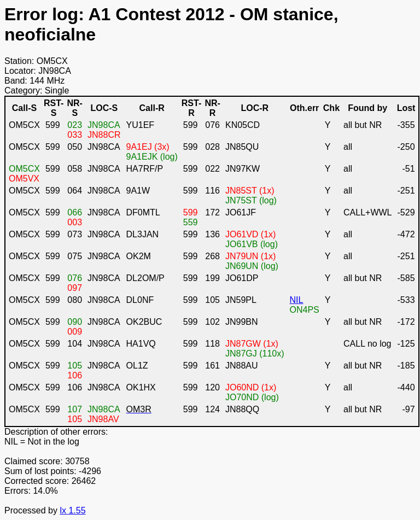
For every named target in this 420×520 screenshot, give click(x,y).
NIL (297, 300)
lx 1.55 (72, 510)
